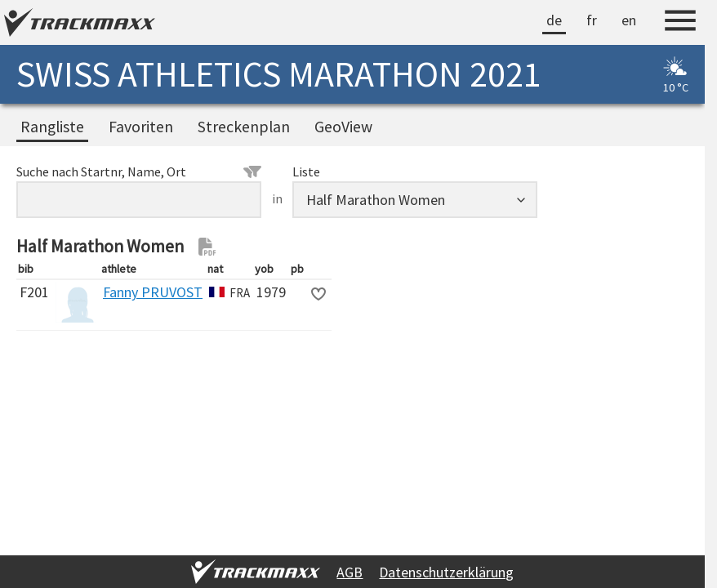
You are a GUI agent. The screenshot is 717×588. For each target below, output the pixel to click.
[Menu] (680, 23)
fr (592, 20)
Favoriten (141, 127)
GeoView (343, 127)
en (629, 20)
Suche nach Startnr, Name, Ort (139, 171)
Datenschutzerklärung (446, 572)
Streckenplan (244, 127)
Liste (306, 171)
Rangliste (52, 127)
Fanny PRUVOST (153, 292)
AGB (350, 572)
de (554, 20)
